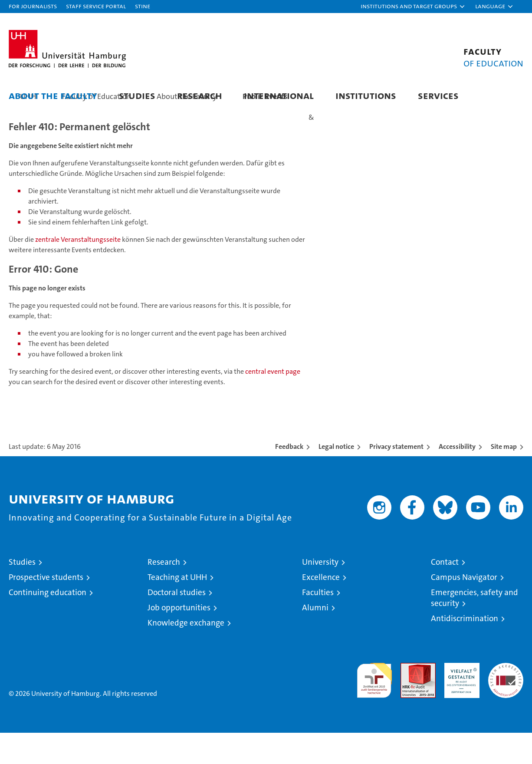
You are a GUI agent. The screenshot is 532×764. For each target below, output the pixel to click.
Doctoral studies (177, 624)
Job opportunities (179, 639)
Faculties (318, 624)
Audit (409, 699)
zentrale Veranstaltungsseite (79, 271)
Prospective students (46, 608)
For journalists (33, 6)
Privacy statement (396, 478)
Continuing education (48, 624)
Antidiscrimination (465, 650)
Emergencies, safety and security (475, 629)
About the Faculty (53, 95)
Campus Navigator (464, 608)
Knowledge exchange (186, 654)
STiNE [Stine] (143, 6)
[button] (413, 7)
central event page (273, 403)
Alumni (315, 639)
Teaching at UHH (177, 608)
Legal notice (336, 478)
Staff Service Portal (96, 6)
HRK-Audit (460, 699)
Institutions (366, 95)
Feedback (289, 478)
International (279, 95)
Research (200, 95)
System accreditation (506, 703)
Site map (504, 478)
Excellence (321, 608)
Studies (137, 95)
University (320, 593)
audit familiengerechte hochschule (374, 708)
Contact (445, 593)
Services (438, 95)
